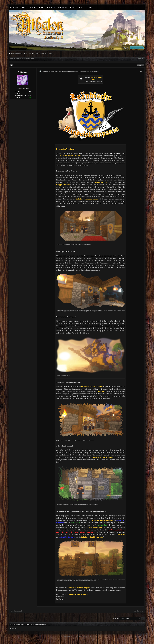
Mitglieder (51, 7)
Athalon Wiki (62, 7)
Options (140, 59)
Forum (33, 7)
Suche (41, 7)
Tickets (73, 7)
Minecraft (23, 53)
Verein (24, 7)
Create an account (137, 48)
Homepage (14, 7)
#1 (141, 71)
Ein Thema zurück (17, 611)
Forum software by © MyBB (70, 636)
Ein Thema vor (138, 611)
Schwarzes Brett (31, 53)
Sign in (126, 48)
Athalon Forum (15, 53)
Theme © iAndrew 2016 (85, 636)
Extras (89, 7)
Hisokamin (24, 72)
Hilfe (81, 7)
